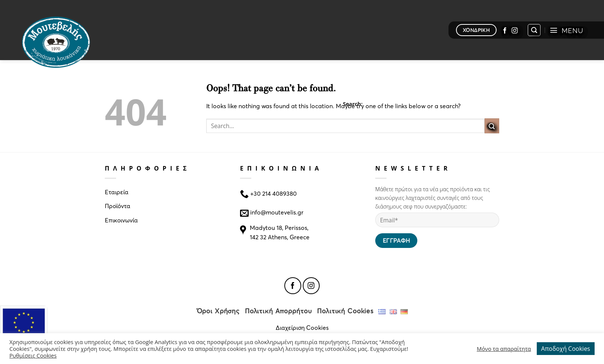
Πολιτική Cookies (345, 311)
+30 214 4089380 (273, 193)
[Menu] (566, 30)
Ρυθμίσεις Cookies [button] (33, 355)
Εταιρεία (117, 192)
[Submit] (492, 126)
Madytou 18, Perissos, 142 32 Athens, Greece (280, 232)
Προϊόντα (118, 206)
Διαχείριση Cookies (302, 327)
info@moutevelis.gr (277, 212)
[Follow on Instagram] (515, 30)
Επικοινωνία (121, 220)
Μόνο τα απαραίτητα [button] (504, 349)
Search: (353, 104)
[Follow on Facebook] (505, 30)
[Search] (534, 30)
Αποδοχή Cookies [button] (566, 349)
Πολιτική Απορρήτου (279, 311)
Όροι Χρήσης (218, 311)
